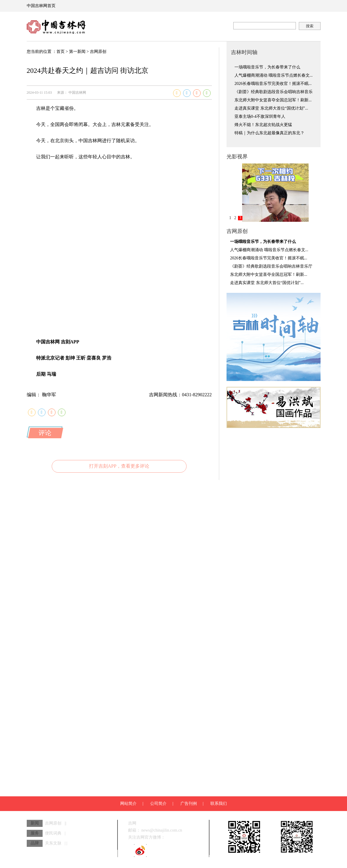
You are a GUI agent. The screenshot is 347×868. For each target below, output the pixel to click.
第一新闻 (77, 52)
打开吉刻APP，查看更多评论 (119, 466)
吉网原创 (98, 52)
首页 (61, 52)
